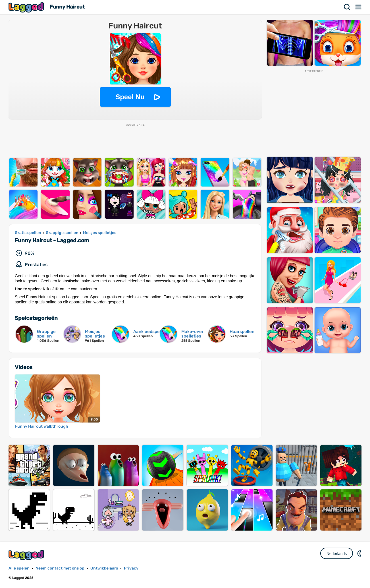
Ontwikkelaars (104, 568)
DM (360, 553)
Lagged (27, 7)
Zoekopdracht (347, 7)
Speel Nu (130, 97)
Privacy (131, 568)
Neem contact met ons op (60, 568)
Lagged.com (27, 555)
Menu (359, 7)
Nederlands (337, 554)
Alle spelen (19, 568)
